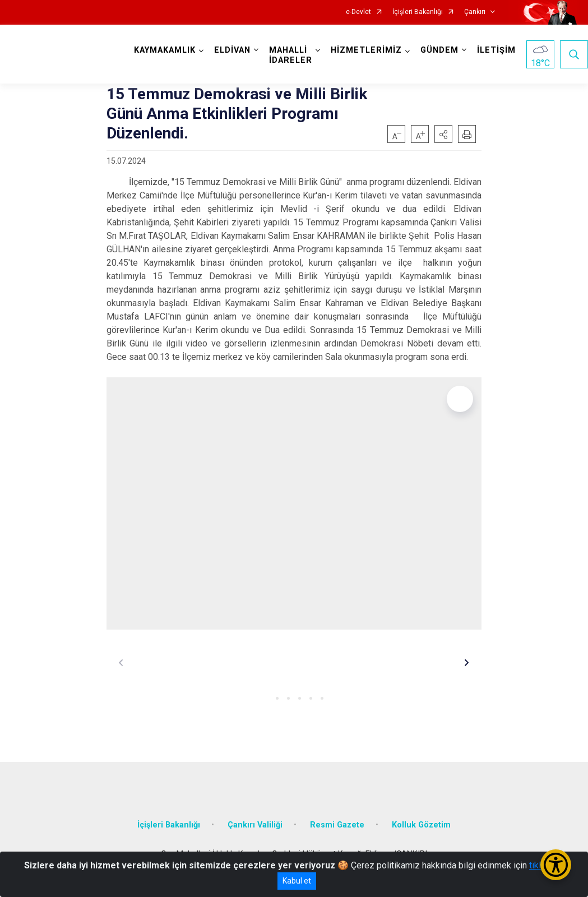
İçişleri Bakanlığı (418, 12)
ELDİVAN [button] (232, 50)
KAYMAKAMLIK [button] (165, 50)
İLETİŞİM (496, 50)
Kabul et (297, 881)
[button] (443, 134)
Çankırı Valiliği (255, 825)
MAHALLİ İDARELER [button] (291, 55)
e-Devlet (358, 12)
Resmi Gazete (337, 825)
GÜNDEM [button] (439, 50)
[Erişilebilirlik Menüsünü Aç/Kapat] (556, 865)
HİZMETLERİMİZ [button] (366, 50)
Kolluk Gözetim (421, 825)
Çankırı (475, 12)
